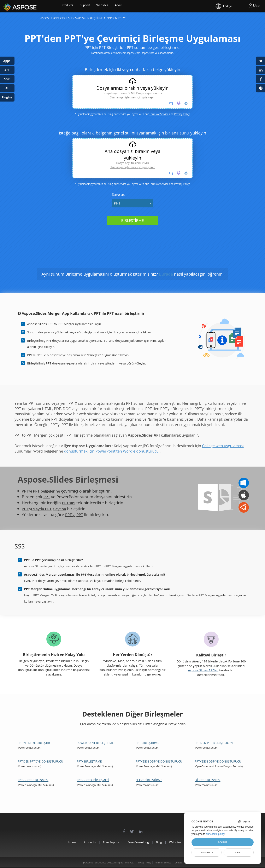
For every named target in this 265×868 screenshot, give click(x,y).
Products (81, 6)
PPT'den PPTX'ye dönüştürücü (40, 761)
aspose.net (148, 53)
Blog (164, 842)
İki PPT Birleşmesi (208, 780)
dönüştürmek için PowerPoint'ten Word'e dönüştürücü (111, 451)
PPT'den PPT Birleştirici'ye (214, 743)
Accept (223, 842)
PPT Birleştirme (147, 743)
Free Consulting (138, 842)
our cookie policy (215, 834)
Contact (178, 863)
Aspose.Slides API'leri (203, 670)
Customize (206, 852)
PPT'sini (69, 503)
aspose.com (133, 53)
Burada (166, 274)
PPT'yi (71, 515)
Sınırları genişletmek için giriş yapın (132, 97)
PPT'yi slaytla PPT (38, 509)
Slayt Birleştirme (149, 780)
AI (7, 88)
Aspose (8, 6)
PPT (117, 203)
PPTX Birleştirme (89, 761)
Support (99, 6)
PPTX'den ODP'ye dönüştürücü (159, 761)
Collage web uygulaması (223, 446)
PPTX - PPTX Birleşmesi (93, 780)
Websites (117, 6)
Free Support (107, 842)
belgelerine (53, 491)
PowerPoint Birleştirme (95, 743)
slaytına (63, 509)
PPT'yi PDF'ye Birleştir (34, 743)
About (134, 6)
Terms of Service (159, 114)
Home (58, 842)
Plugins (7, 97)
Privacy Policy (182, 114)
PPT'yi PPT (32, 491)
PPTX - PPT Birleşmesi (33, 780)
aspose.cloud (166, 53)
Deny (239, 852)
